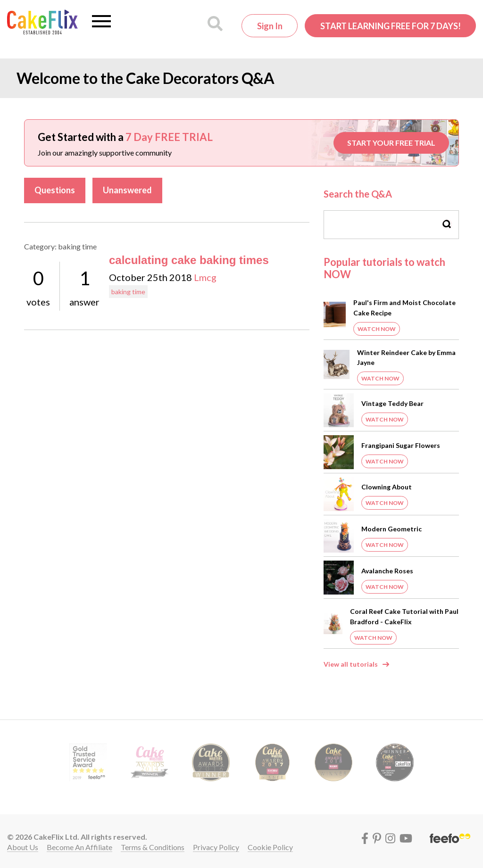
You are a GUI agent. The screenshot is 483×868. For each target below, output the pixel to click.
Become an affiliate (79, 847)
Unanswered (127, 190)
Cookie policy (270, 847)
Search (447, 224)
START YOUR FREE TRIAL (391, 143)
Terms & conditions (153, 847)
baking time (128, 292)
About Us (23, 847)
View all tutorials (351, 664)
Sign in (270, 26)
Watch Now (377, 329)
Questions (55, 190)
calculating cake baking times (189, 260)
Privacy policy (216, 847)
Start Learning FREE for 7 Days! (391, 26)
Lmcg (205, 277)
